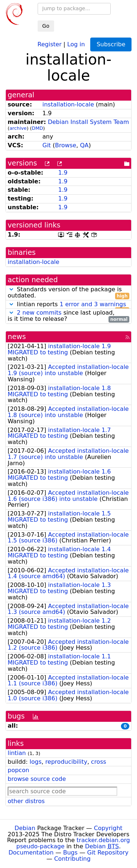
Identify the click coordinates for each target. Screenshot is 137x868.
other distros (26, 801)
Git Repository (108, 853)
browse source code (37, 779)
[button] (11, 289)
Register (50, 44)
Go (46, 26)
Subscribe (111, 44)
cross (98, 762)
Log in (76, 44)
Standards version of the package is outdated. (68, 293)
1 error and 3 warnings (93, 304)
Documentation (31, 853)
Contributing (72, 859)
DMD (37, 128)
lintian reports (68, 305)
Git (47, 145)
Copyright (108, 828)
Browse (65, 145)
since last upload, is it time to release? (68, 316)
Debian (25, 828)
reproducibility (66, 762)
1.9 (63, 173)
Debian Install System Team (88, 122)
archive (18, 128)
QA (84, 145)
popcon (18, 770)
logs (36, 762)
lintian (17, 753)
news (17, 337)
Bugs (71, 853)
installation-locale (68, 104)
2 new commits (39, 313)
